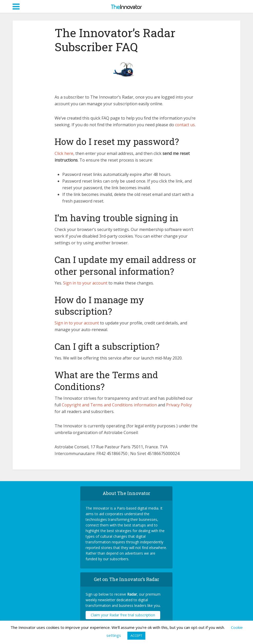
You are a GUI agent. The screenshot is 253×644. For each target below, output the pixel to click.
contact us (185, 125)
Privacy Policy (179, 405)
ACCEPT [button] (136, 636)
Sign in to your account (86, 283)
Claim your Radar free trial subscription (123, 615)
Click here (64, 153)
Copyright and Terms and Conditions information (110, 405)
